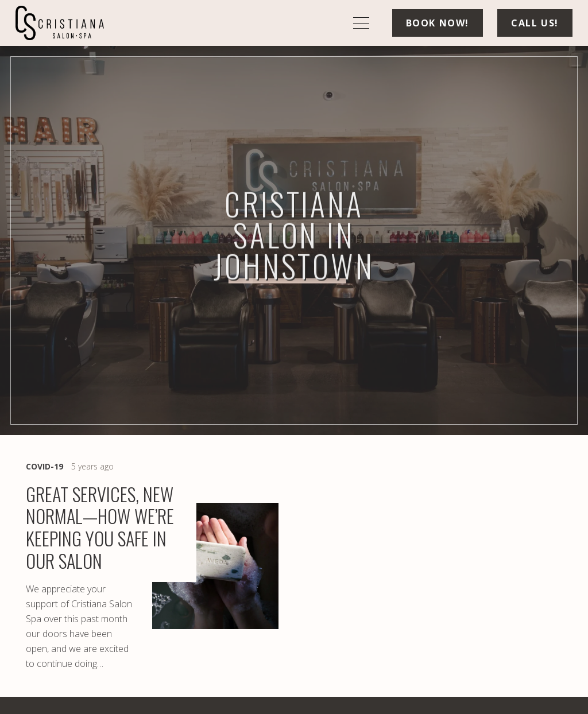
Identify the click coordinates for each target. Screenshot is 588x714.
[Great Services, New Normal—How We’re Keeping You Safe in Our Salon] (152, 566)
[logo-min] (60, 23)
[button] (361, 23)
